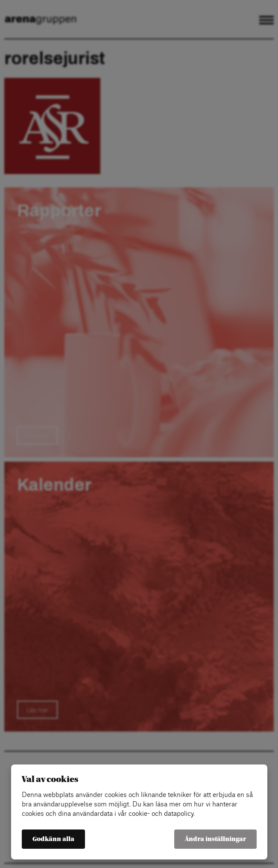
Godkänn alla (53, 839)
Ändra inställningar (215, 839)
